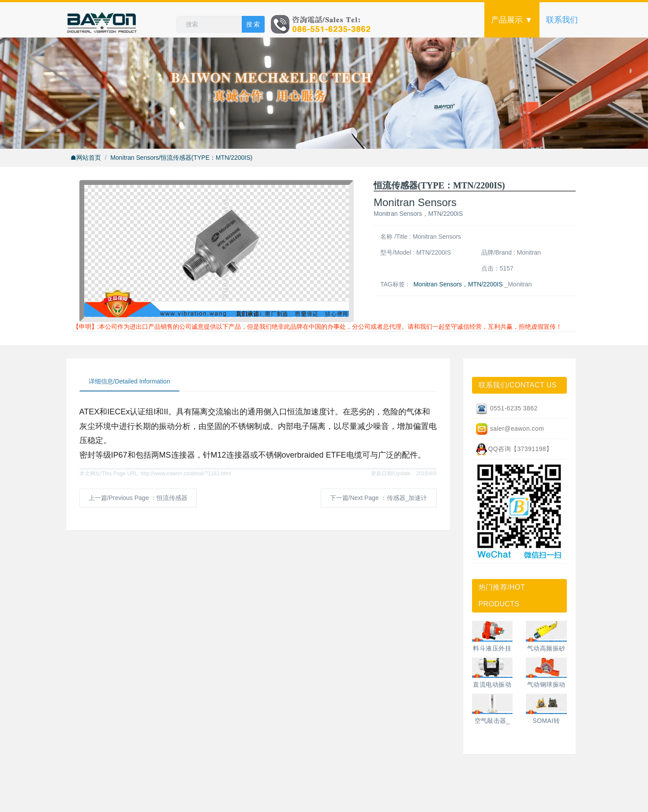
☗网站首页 (86, 158)
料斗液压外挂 (492, 648)
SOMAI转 (546, 721)
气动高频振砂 (546, 648)
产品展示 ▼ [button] (512, 20)
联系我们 (562, 20)
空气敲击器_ (492, 721)
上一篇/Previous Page (138, 498)
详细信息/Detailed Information (129, 381)
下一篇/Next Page (379, 498)
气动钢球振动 (546, 684)
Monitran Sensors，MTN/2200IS (458, 284)
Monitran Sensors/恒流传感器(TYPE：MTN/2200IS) (181, 158)
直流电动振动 (492, 684)
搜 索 (253, 24)
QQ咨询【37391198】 (514, 449)
